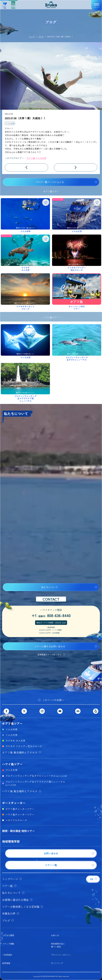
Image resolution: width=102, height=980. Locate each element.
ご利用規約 (7, 955)
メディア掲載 (8, 944)
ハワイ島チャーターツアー (20, 814)
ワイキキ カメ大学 (15, 741)
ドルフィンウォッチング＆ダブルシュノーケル (36, 776)
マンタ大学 (11, 770)
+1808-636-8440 (51, 615)
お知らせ (55, 935)
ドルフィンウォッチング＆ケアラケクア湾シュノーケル (35, 783)
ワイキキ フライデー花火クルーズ (24, 746)
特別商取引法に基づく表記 (58, 945)
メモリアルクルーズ (16, 820)
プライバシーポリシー (61, 955)
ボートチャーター (14, 803)
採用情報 (6, 963)
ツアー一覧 (4, 4)
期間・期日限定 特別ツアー (18, 831)
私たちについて (50, 587)
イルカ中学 (11, 729)
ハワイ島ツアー (12, 764)
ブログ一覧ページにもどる (50, 182)
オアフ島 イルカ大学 (36, 158)
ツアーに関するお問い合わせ (50, 646)
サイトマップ (57, 963)
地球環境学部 (11, 841)
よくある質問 (8, 935)
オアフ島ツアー (12, 723)
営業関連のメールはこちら (49, 654)
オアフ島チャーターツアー (20, 809)
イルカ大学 (10, 123)
